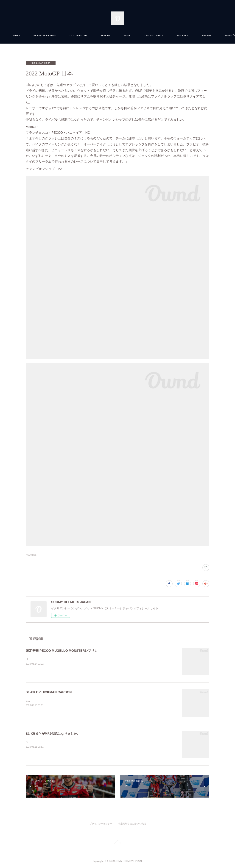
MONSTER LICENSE (62, 35)
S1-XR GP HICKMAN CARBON (49, 692)
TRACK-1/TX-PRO (170, 35)
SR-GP (144, 35)
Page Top (117, 843)
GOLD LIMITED (95, 35)
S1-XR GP (122, 35)
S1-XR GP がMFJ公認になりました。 (53, 734)
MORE (197, 35)
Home (34, 35)
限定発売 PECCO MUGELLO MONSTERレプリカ (62, 651)
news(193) (31, 555)
